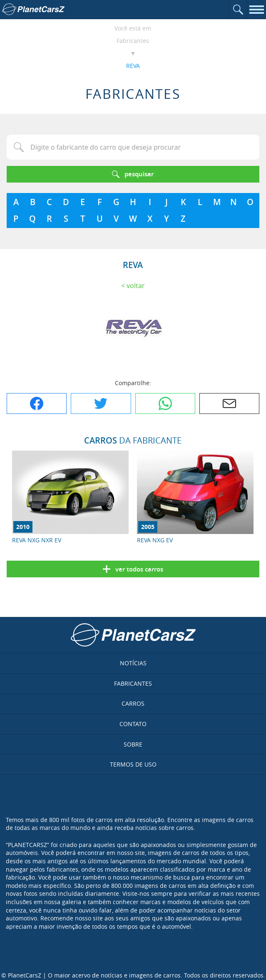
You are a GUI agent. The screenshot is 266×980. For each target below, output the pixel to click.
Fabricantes (133, 41)
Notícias (133, 663)
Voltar (136, 286)
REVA (133, 66)
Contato (133, 724)
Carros (133, 703)
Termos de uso (133, 764)
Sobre (133, 744)
